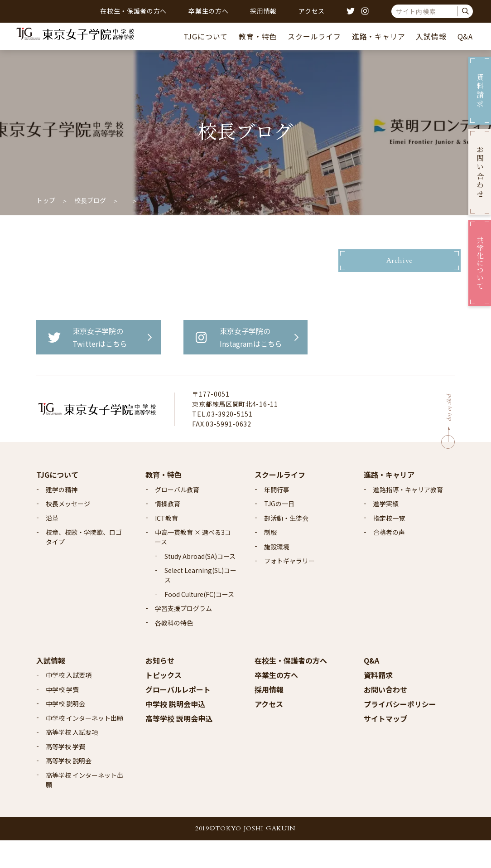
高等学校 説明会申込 (179, 746)
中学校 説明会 (65, 731)
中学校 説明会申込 (175, 731)
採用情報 (263, 11)
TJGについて (206, 36)
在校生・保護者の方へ (133, 11)
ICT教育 (166, 545)
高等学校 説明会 (69, 788)
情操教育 (168, 531)
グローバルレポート (178, 717)
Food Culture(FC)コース (199, 621)
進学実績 (386, 531)
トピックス (164, 702)
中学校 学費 (62, 717)
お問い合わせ (385, 717)
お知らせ (160, 688)
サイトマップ (385, 746)
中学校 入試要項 (69, 703)
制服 (270, 560)
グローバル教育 (177, 517)
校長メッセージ (68, 531)
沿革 (52, 545)
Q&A (465, 36)
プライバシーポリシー (400, 731)
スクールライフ (314, 36)
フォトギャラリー (289, 588)
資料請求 (378, 702)
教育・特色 (258, 36)
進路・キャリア (379, 36)
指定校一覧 (389, 545)
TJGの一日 (279, 531)
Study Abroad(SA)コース (200, 583)
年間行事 (277, 517)
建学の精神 (62, 517)
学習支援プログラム (183, 636)
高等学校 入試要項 (72, 760)
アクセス (312, 11)
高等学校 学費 (65, 774)
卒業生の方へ (208, 11)
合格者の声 (389, 560)
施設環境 (277, 574)
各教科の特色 (174, 650)
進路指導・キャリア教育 (408, 517)
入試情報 (431, 36)
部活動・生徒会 (286, 545)
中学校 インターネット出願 (84, 745)
